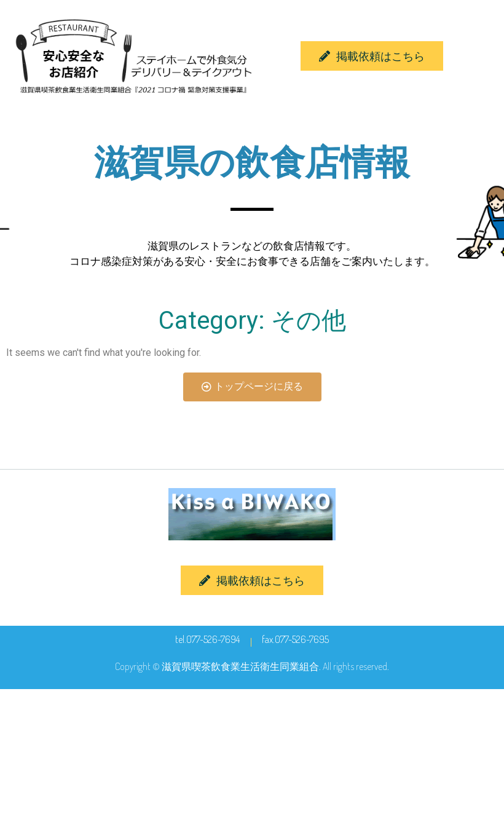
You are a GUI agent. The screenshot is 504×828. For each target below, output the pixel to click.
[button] (372, 56)
